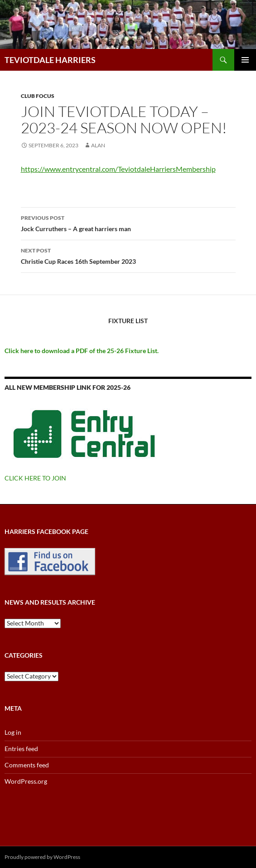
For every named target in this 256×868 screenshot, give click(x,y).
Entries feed (21, 749)
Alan (98, 145)
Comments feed (27, 765)
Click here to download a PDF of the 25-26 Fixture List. (82, 351)
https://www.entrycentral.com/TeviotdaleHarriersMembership (118, 169)
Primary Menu (245, 60)
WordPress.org (26, 781)
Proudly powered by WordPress (42, 857)
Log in (13, 732)
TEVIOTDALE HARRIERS (50, 60)
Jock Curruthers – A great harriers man (128, 223)
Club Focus (38, 96)
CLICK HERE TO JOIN (35, 478)
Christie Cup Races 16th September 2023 (128, 255)
